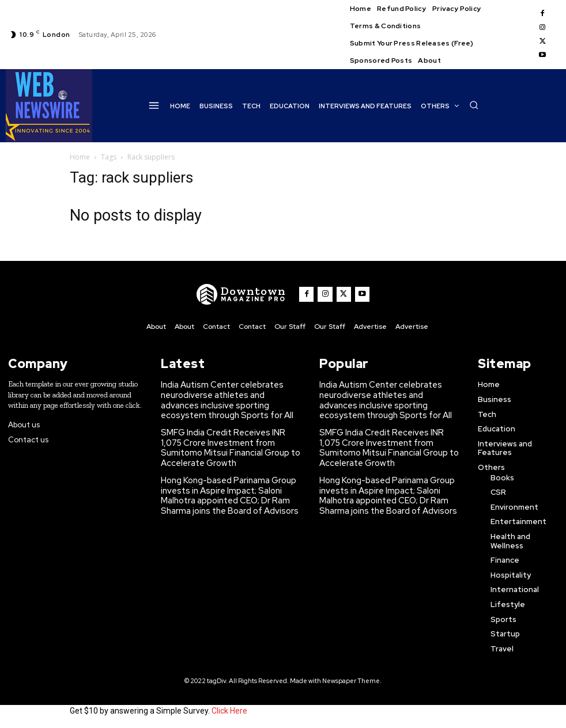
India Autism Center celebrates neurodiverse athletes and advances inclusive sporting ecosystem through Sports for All (227, 397)
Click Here (229, 710)
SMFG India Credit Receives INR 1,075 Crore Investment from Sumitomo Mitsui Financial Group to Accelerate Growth (227, 441)
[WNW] (244, 294)
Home (80, 157)
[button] (474, 105)
